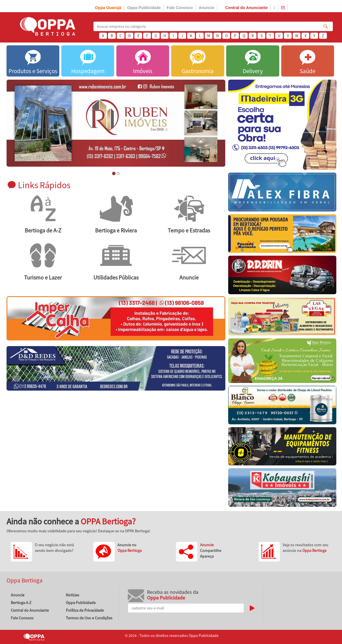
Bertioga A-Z (21, 603)
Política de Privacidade (85, 610)
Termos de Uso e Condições (89, 618)
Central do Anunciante (246, 8)
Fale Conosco (180, 8)
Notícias (73, 595)
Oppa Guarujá (108, 8)
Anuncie (206, 8)
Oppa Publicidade (144, 8)
